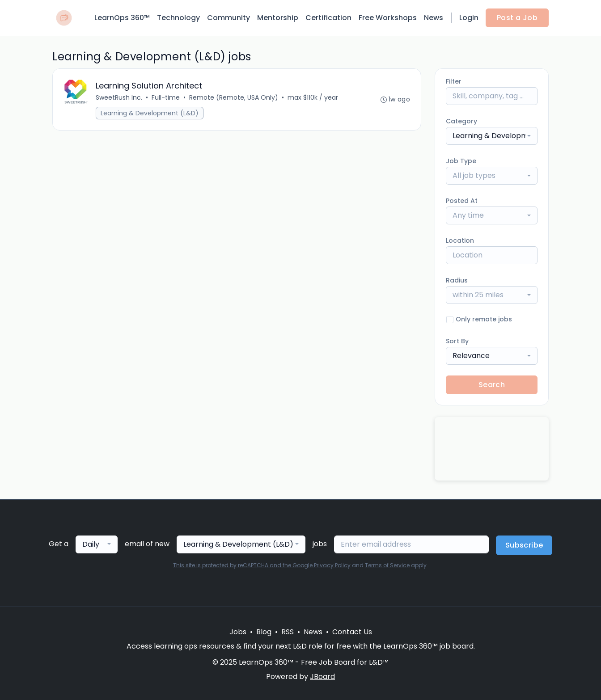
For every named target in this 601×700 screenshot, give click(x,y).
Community (229, 18)
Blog (264, 632)
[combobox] (492, 136)
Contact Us (352, 632)
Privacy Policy (332, 565)
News (434, 18)
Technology (178, 18)
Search (492, 385)
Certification (328, 18)
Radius (457, 280)
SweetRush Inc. (119, 97)
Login (469, 18)
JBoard (322, 677)
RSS (288, 632)
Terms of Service (387, 565)
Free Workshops (388, 18)
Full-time (166, 97)
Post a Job (517, 18)
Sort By (457, 341)
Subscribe (524, 545)
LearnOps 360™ (122, 18)
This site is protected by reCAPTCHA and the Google (243, 565)
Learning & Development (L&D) (150, 113)
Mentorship (278, 18)
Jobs (238, 632)
